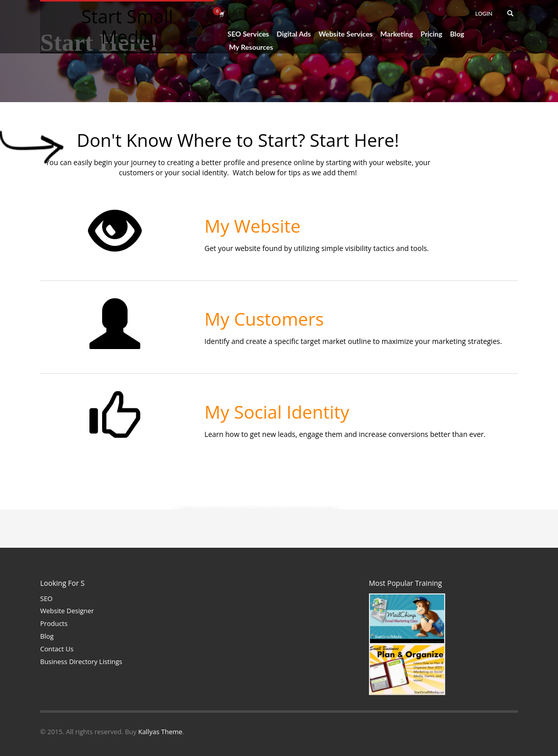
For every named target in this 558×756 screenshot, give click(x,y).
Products (54, 623)
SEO (46, 598)
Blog (47, 636)
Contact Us (57, 649)
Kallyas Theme (160, 732)
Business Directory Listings (81, 661)
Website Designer (67, 611)
